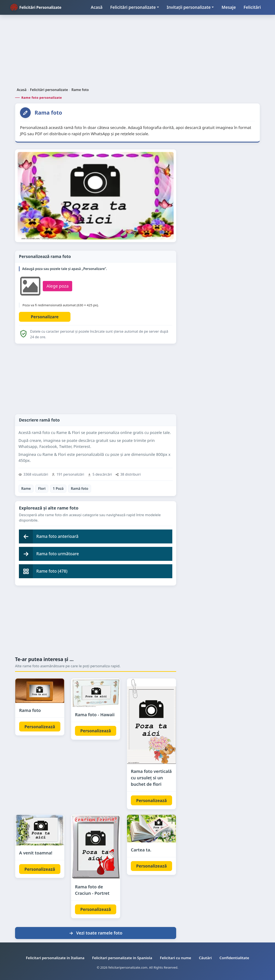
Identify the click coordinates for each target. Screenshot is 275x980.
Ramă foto (80, 488)
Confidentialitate (234, 958)
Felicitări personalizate (133, 7)
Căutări (205, 958)
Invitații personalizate (189, 7)
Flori (42, 488)
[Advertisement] (137, 53)
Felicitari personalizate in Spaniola (122, 958)
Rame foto (80, 90)
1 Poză (58, 488)
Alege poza (57, 286)
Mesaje (229, 7)
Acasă (97, 7)
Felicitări (252, 7)
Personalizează (40, 727)
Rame (26, 488)
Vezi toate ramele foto (95, 933)
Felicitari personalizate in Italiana (55, 958)
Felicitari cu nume (175, 958)
